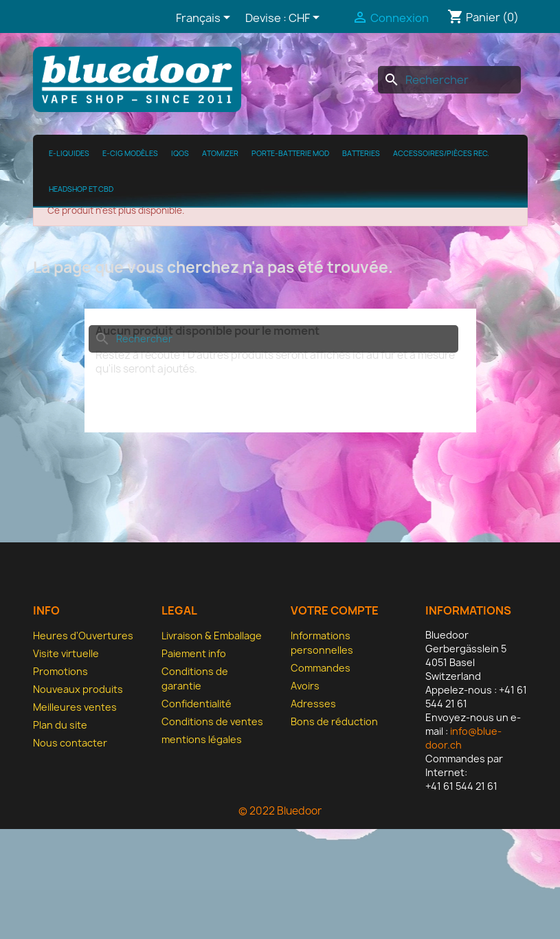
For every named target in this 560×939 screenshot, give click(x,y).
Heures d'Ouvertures (83, 636)
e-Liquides (69, 153)
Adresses (313, 704)
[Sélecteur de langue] (205, 19)
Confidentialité (197, 704)
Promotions (60, 671)
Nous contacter (70, 743)
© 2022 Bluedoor (280, 811)
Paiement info (194, 653)
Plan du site (60, 725)
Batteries (361, 153)
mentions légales (202, 739)
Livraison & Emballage (212, 636)
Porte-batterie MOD (290, 153)
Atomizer (220, 153)
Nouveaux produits (78, 689)
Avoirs (305, 686)
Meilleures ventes (75, 707)
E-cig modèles (130, 153)
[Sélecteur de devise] (306, 19)
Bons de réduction (334, 721)
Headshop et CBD (81, 189)
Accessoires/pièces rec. (441, 153)
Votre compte (335, 610)
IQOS (180, 153)
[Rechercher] (449, 80)
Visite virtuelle (66, 653)
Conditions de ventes (212, 721)
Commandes (321, 668)
